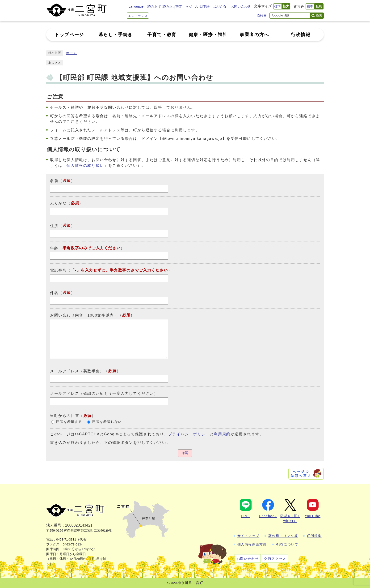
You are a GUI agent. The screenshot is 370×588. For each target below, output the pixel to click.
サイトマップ (248, 536)
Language (136, 6)
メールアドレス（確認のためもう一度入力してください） (104, 393)
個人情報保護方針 (252, 544)
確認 (185, 453)
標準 (277, 6)
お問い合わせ (241, 6)
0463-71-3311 (66, 539)
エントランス (138, 16)
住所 (54, 226)
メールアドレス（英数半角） (77, 371)
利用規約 (222, 434)
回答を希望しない (107, 422)
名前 (54, 181)
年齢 (54, 248)
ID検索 (262, 16)
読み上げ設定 (172, 7)
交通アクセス (275, 559)
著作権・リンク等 (283, 536)
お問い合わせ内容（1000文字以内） (84, 315)
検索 (319, 15)
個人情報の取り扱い (85, 165)
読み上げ (154, 7)
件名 (54, 293)
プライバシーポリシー (189, 434)
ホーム (72, 53)
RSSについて (287, 544)
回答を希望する (69, 422)
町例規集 (314, 536)
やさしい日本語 (198, 6)
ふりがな (220, 6)
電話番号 (58, 270)
